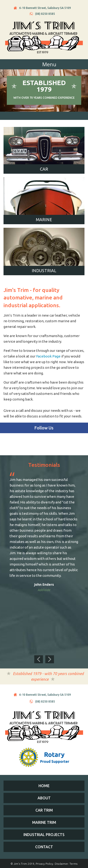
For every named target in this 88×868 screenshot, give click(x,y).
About (44, 798)
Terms (73, 864)
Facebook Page (48, 356)
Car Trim (44, 810)
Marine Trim (44, 822)
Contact (44, 847)
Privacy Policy (44, 864)
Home (44, 786)
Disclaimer (61, 864)
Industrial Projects (44, 835)
